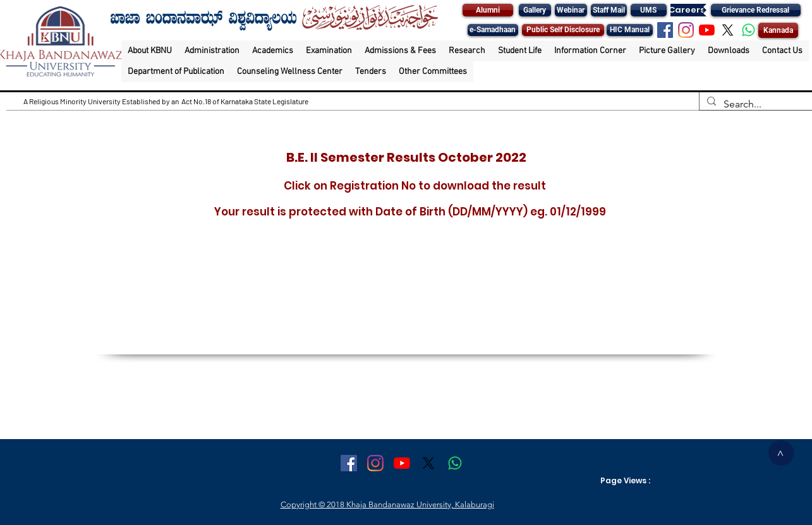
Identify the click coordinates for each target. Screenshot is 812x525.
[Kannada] (778, 30)
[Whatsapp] (748, 30)
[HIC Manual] (630, 30)
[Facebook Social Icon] (665, 30)
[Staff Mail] (609, 10)
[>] (781, 453)
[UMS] (649, 10)
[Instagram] (686, 30)
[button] (150, 51)
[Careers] (687, 10)
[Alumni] (488, 10)
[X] (728, 30)
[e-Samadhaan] (493, 30)
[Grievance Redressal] (756, 10)
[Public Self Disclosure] (563, 30)
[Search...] (754, 104)
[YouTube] (707, 30)
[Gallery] (535, 10)
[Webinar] (571, 10)
